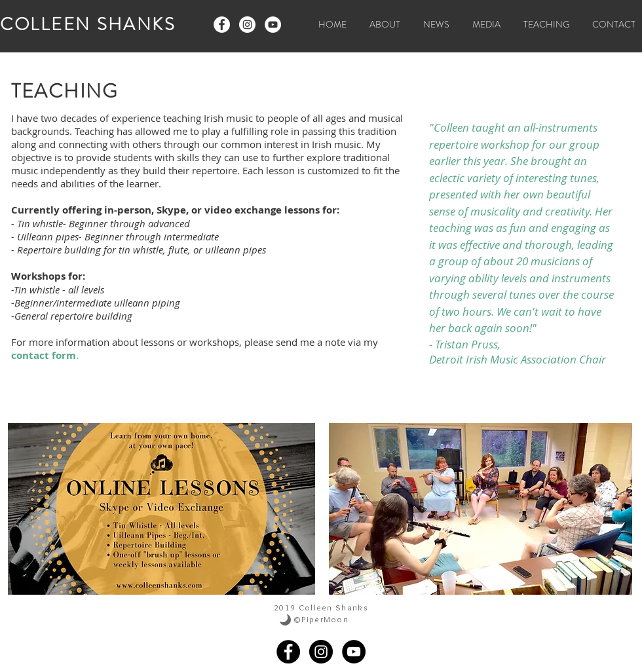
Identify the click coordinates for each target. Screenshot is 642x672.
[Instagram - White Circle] (247, 25)
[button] (481, 25)
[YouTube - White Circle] (273, 25)
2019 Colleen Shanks (321, 607)
